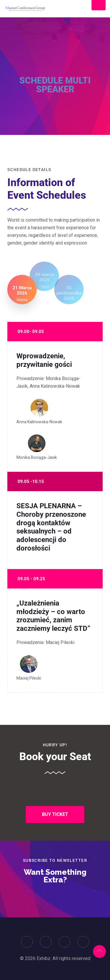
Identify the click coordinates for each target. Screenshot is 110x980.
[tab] (22, 290)
